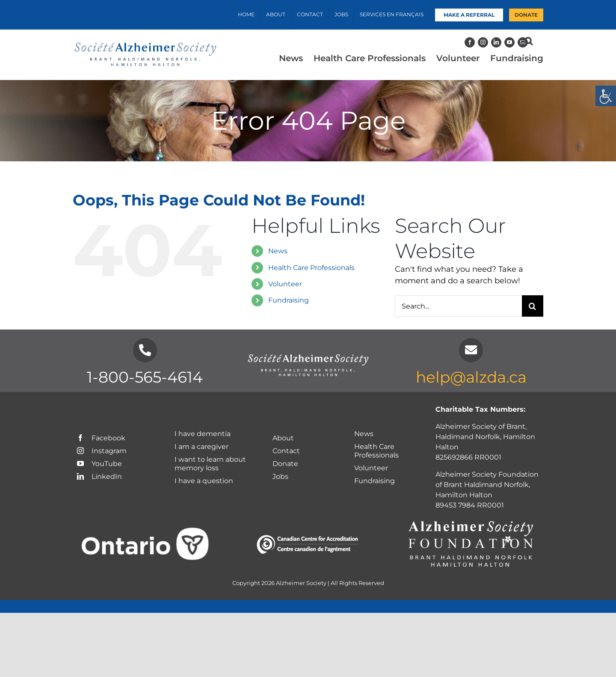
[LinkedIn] (496, 42)
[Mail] (523, 42)
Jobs (280, 477)
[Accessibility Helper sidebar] (606, 96)
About (283, 438)
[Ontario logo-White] (145, 532)
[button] (529, 41)
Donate (285, 464)
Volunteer (285, 284)
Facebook (101, 438)
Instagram (102, 451)
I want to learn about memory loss (210, 464)
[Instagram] (483, 42)
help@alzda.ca (471, 377)
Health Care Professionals (311, 268)
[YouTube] (509, 42)
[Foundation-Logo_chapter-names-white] (471, 521)
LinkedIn (99, 477)
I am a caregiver (201, 447)
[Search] (533, 306)
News (278, 251)
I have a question (205, 481)
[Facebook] (470, 42)
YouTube (99, 464)
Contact (286, 451)
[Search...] (458, 306)
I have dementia (203, 434)
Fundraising (289, 300)
